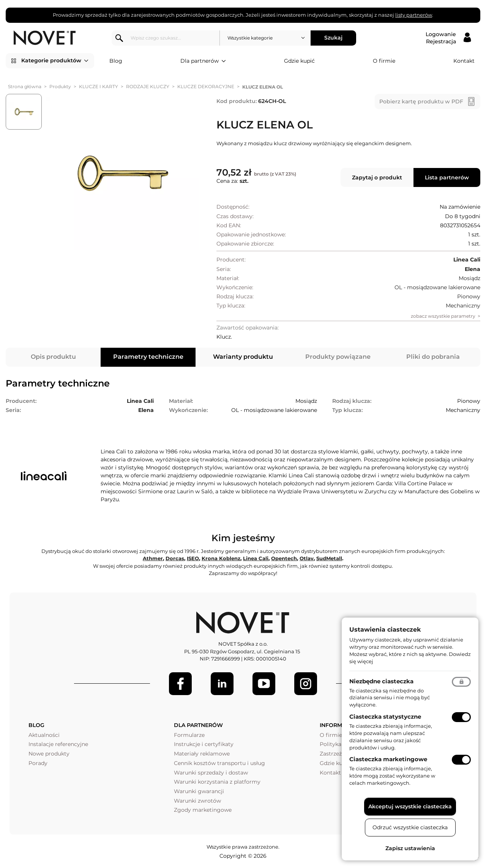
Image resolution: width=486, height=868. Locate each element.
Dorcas (175, 558)
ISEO (193, 558)
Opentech (284, 558)
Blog (116, 61)
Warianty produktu (243, 357)
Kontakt (464, 61)
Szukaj (334, 38)
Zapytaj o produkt (377, 177)
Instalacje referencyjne (58, 744)
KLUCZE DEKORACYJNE (206, 86)
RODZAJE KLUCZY (148, 86)
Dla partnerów (203, 61)
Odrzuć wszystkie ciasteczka (410, 827)
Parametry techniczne (148, 357)
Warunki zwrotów (197, 801)
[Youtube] (264, 684)
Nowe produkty (49, 754)
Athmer (153, 558)
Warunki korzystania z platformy (217, 782)
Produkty (60, 86)
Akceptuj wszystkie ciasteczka (410, 806)
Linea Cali (256, 558)
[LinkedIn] (222, 684)
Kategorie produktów (55, 61)
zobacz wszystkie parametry (443, 316)
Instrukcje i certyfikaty (204, 744)
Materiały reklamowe (202, 754)
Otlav (307, 558)
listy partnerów (414, 15)
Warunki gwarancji (199, 791)
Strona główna (25, 86)
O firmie (384, 61)
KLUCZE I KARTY (99, 86)
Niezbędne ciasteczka (381, 681)
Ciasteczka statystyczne (385, 717)
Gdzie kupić (299, 61)
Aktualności (44, 735)
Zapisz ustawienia (410, 848)
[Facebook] (180, 684)
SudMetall (329, 558)
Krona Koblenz (221, 558)
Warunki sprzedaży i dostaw (211, 773)
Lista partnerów (447, 177)
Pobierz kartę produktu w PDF (421, 101)
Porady (38, 763)
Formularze (189, 735)
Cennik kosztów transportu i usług (219, 763)
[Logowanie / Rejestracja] (448, 38)
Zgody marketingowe (203, 810)
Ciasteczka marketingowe (388, 759)
